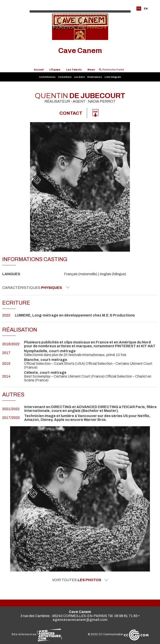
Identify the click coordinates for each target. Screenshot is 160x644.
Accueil (39, 70)
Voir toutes (80, 580)
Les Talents (74, 70)
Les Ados (79, 77)
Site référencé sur (37, 634)
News (91, 70)
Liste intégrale (113, 77)
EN (146, 9)
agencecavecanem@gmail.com (80, 620)
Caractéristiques (36, 288)
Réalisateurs (95, 77)
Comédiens (65, 77)
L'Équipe (55, 70)
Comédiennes (47, 77)
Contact (71, 113)
